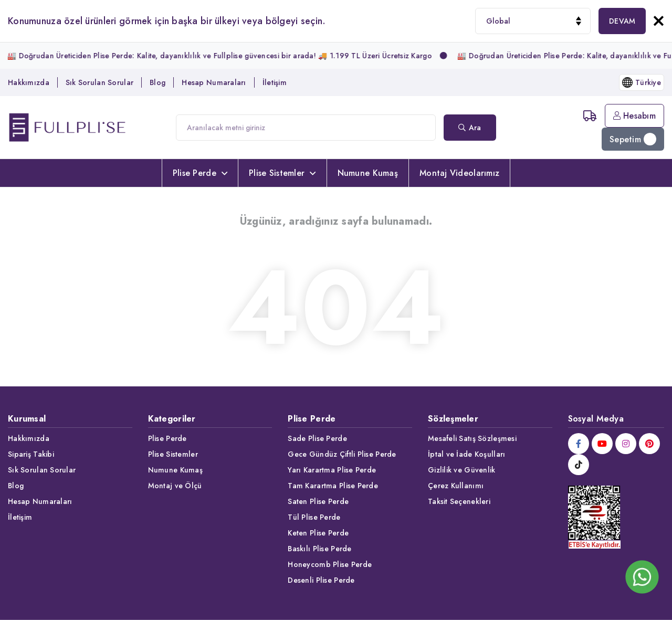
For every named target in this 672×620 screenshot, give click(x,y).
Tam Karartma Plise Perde (333, 486)
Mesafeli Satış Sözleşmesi (472, 438)
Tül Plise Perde (314, 517)
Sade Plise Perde (317, 438)
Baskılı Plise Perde (319, 549)
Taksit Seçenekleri (459, 501)
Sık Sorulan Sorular (99, 82)
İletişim (275, 82)
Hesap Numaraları (214, 82)
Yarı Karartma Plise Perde (332, 470)
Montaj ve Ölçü (175, 486)
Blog (157, 82)
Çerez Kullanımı (456, 486)
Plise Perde (200, 173)
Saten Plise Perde (318, 501)
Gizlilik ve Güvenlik (462, 470)
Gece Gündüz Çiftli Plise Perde (342, 454)
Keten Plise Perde (318, 533)
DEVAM (622, 21)
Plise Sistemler (282, 173)
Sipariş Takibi (31, 454)
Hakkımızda (29, 82)
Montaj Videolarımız (459, 173)
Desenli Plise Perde (321, 580)
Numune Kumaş (368, 173)
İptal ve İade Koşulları (466, 454)
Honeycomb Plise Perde (330, 564)
